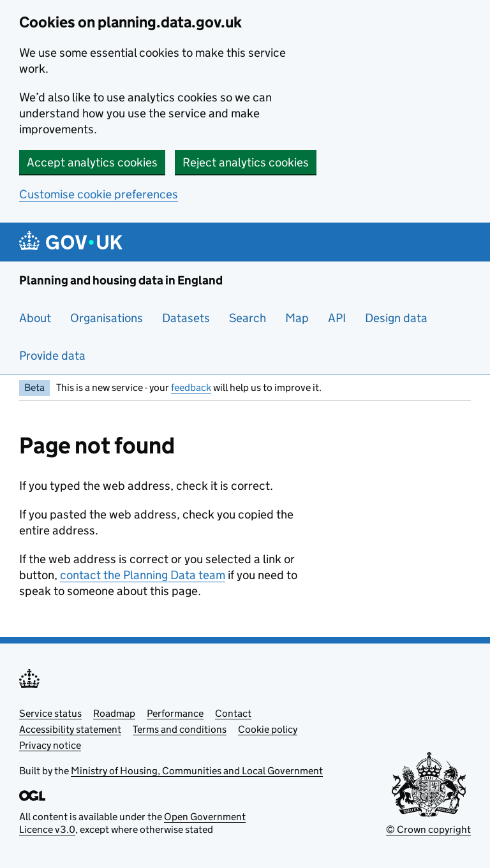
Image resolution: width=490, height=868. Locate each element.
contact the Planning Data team (143, 575)
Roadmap (114, 713)
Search (248, 318)
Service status (50, 713)
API (337, 318)
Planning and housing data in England (121, 280)
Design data (396, 318)
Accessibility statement (70, 729)
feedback (191, 387)
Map (297, 318)
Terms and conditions (180, 729)
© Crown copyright (428, 829)
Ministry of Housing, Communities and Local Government (197, 771)
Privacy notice (50, 745)
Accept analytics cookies (92, 162)
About (35, 318)
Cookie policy (268, 729)
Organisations (107, 318)
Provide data (52, 356)
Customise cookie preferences (99, 194)
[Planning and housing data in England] (73, 242)
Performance (175, 713)
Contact (233, 713)
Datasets (186, 318)
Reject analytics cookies (246, 162)
